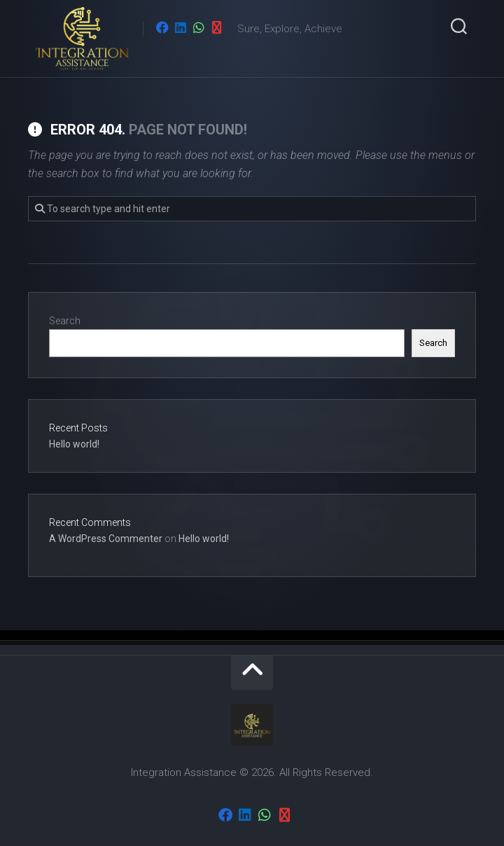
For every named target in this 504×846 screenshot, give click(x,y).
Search (65, 321)
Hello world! (74, 444)
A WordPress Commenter (106, 539)
